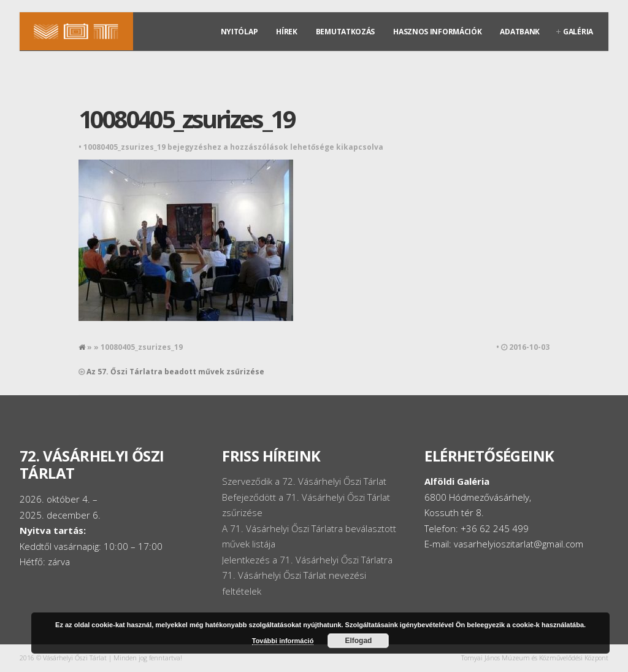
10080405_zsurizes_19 (186, 119)
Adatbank (520, 32)
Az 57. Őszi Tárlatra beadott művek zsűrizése (175, 372)
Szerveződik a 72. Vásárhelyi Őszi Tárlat (304, 481)
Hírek (287, 32)
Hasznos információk (437, 32)
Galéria (578, 32)
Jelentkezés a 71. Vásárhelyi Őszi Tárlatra (307, 560)
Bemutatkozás (345, 32)
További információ (283, 641)
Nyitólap (239, 32)
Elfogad (358, 641)
